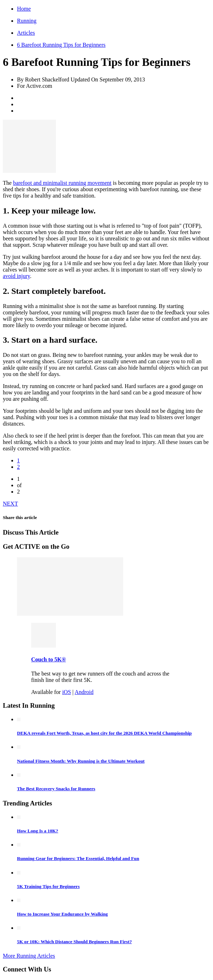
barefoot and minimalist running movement (62, 183)
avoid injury (16, 276)
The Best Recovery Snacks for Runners (56, 789)
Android (84, 692)
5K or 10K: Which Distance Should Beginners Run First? (74, 942)
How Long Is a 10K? (38, 831)
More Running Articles (29, 956)
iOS (67, 692)
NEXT (10, 504)
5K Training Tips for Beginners (48, 886)
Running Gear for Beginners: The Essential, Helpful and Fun (78, 858)
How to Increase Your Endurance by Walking (62, 914)
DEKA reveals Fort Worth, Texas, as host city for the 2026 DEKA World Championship (104, 733)
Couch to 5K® (48, 659)
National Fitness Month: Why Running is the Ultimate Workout (81, 761)
